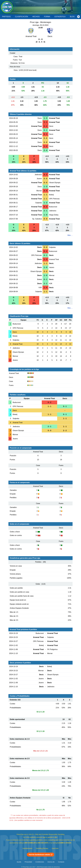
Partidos (6, 17)
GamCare (55, 848)
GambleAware (27, 848)
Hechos (36, 17)
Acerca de (51, 862)
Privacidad (28, 862)
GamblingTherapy (42, 848)
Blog (72, 17)
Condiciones (40, 862)
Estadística (60, 17)
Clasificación (21, 17)
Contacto (61, 862)
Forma (47, 17)
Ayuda (19, 862)
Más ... (70, 235)
